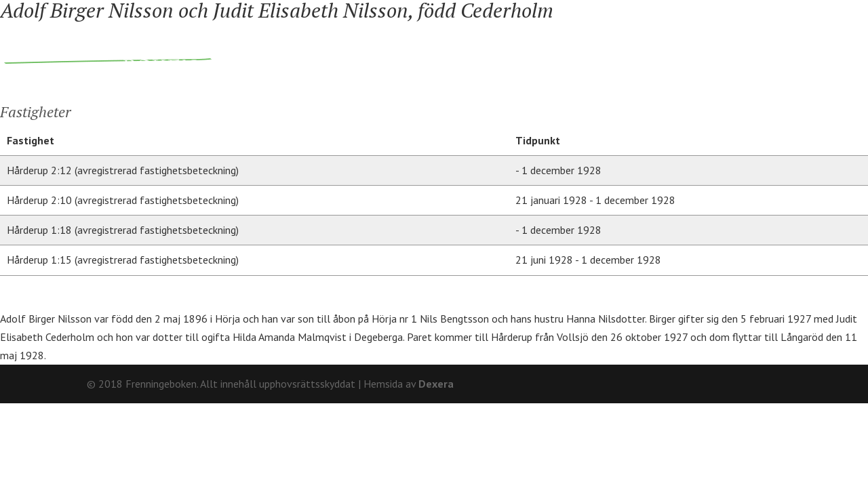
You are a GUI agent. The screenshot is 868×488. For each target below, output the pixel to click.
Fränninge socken (516, 49)
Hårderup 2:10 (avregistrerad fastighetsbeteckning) (123, 200)
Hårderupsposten (684, 49)
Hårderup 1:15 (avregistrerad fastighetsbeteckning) (123, 260)
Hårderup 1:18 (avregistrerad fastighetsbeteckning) (123, 230)
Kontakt (758, 11)
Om (713, 11)
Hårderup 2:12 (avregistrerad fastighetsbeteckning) (123, 170)
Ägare (407, 49)
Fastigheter (320, 49)
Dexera (436, 384)
